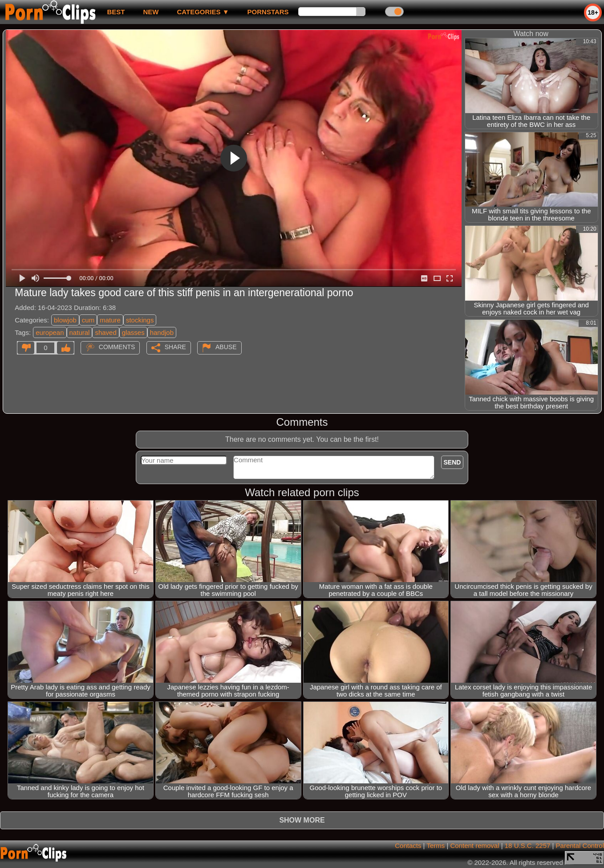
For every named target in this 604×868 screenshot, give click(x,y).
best (116, 12)
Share (175, 347)
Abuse (226, 347)
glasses (133, 332)
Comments (117, 347)
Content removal (474, 846)
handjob (162, 332)
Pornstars (268, 12)
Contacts (408, 846)
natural (80, 332)
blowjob (65, 320)
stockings (140, 320)
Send (452, 462)
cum (88, 320)
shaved (105, 332)
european (50, 332)
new (151, 12)
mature (110, 320)
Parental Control (580, 846)
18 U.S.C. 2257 (528, 846)
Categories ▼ (203, 12)
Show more (302, 820)
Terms (436, 846)
